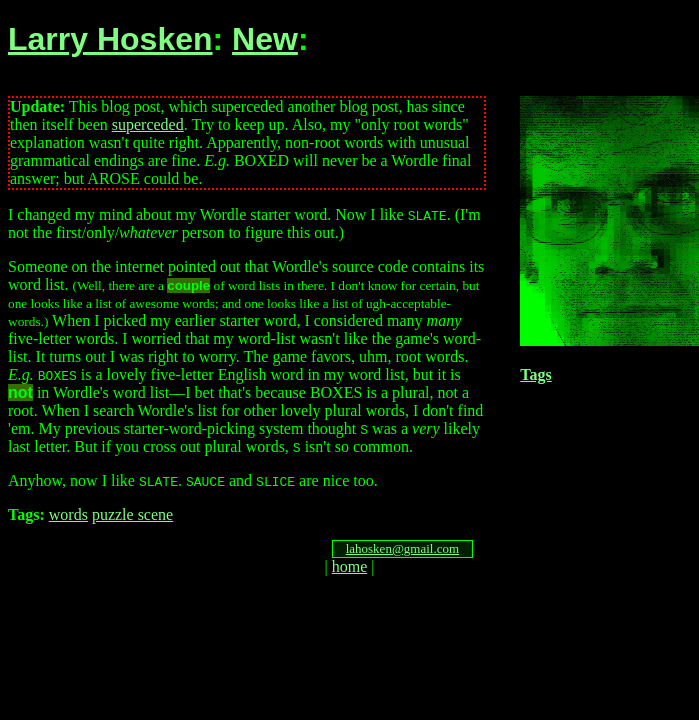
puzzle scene (132, 514)
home (350, 566)
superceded (148, 124)
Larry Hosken (110, 39)
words (68, 514)
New (265, 39)
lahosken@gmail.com (402, 548)
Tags (535, 374)
